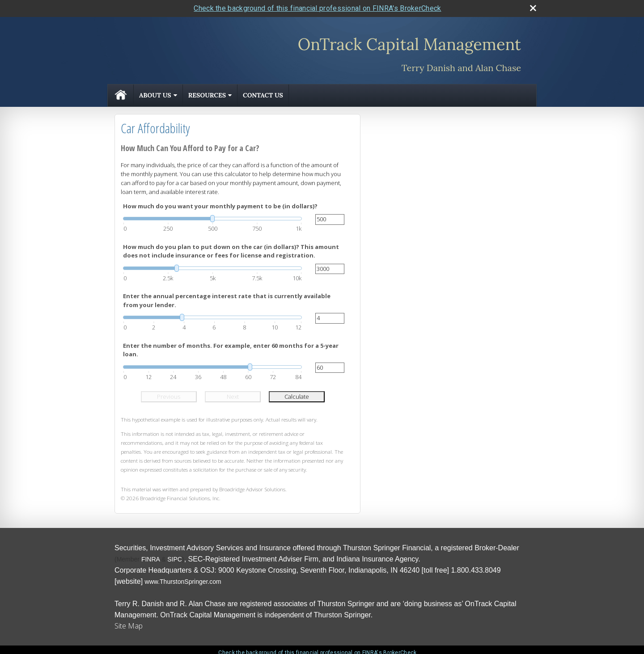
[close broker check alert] (533, 8)
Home (121, 95)
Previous (169, 397)
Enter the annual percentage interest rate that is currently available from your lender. (227, 300)
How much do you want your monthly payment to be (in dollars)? (220, 206)
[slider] (212, 219)
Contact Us (263, 95)
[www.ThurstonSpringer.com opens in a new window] (183, 582)
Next (233, 397)
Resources (207, 95)
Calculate (297, 397)
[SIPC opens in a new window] (175, 559)
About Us (155, 95)
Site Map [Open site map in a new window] (129, 626)
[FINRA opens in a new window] (150, 559)
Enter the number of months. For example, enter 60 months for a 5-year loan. (231, 350)
